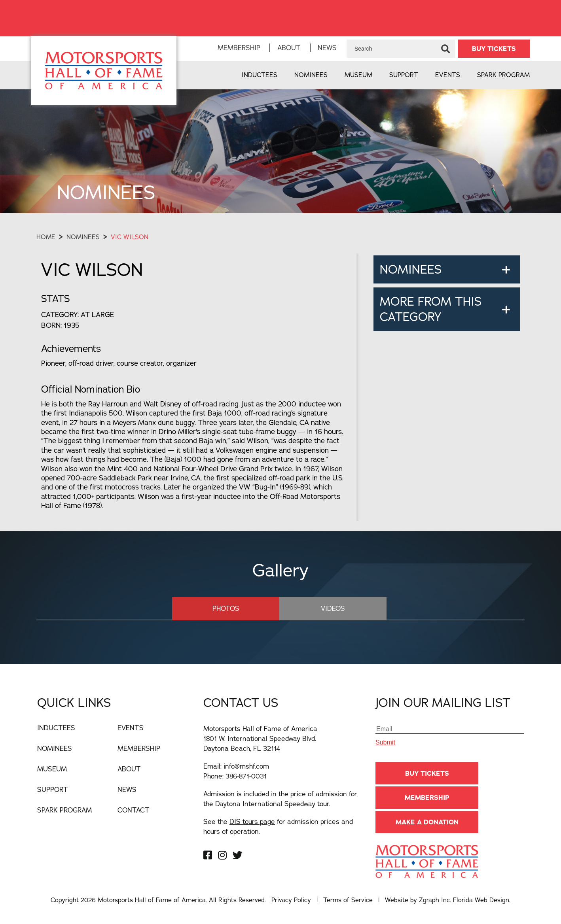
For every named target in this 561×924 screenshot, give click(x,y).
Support (404, 75)
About (289, 48)
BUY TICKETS (494, 49)
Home (46, 237)
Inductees (260, 75)
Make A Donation (427, 822)
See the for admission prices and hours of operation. (278, 826)
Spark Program (503, 75)
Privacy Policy (291, 900)
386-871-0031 (246, 776)
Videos (332, 608)
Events (448, 75)
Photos (227, 608)
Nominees (311, 75)
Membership (239, 48)
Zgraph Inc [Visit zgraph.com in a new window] (434, 900)
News (327, 48)
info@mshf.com (246, 766)
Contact (134, 810)
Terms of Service (348, 900)
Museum (358, 75)
